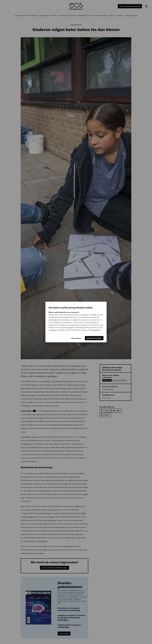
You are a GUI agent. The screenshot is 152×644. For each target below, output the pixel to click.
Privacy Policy (96, 330)
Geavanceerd (76, 338)
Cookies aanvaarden (94, 338)
